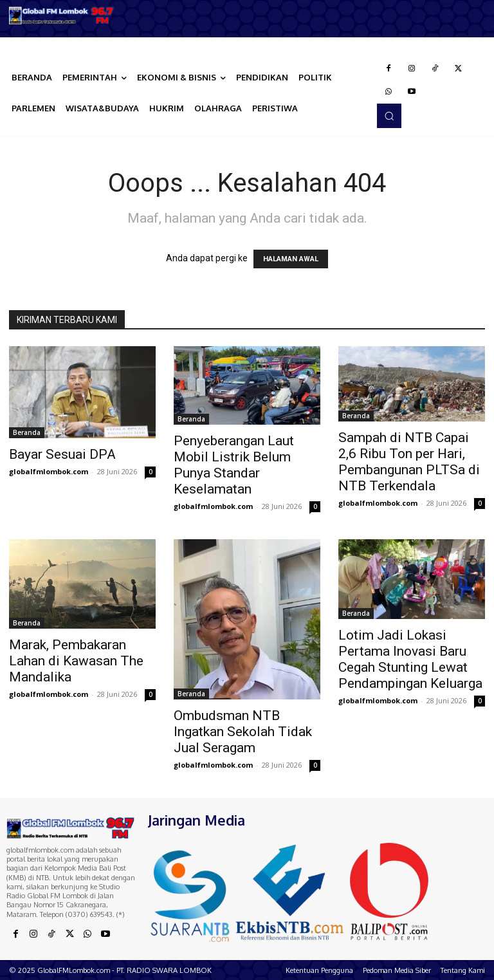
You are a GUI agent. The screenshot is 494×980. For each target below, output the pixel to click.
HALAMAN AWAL (291, 259)
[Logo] (62, 15)
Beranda (27, 432)
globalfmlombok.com (49, 471)
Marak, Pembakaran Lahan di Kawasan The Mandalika (76, 661)
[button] (389, 116)
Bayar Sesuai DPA (62, 454)
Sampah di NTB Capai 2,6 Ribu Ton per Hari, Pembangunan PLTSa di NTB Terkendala (409, 462)
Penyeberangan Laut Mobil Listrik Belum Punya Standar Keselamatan (234, 465)
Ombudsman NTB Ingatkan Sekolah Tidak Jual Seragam (243, 732)
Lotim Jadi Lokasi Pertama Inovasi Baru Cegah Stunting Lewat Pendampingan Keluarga (410, 659)
